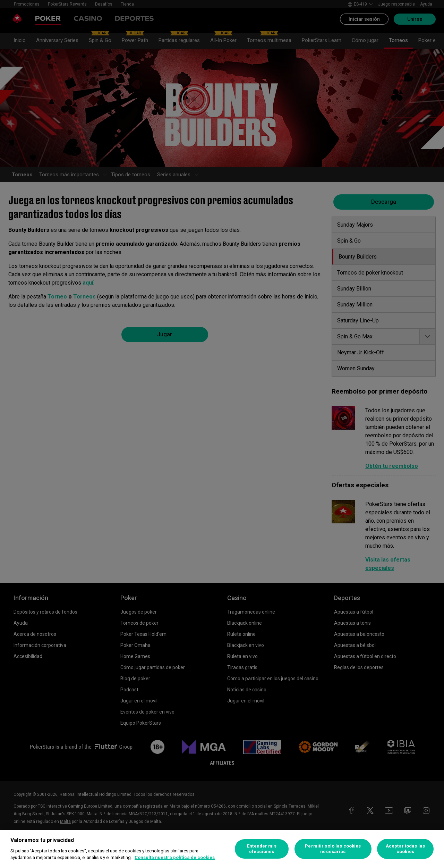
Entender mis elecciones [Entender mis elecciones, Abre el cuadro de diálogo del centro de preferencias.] (262, 849)
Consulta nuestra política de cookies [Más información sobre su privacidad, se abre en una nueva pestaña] (175, 857)
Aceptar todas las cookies (405, 849)
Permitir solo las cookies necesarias (333, 849)
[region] (222, 849)
